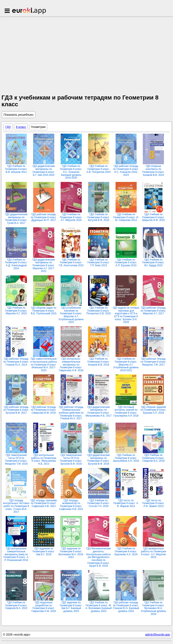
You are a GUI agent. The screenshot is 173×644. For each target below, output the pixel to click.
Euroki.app (29, 11)
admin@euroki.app (158, 635)
